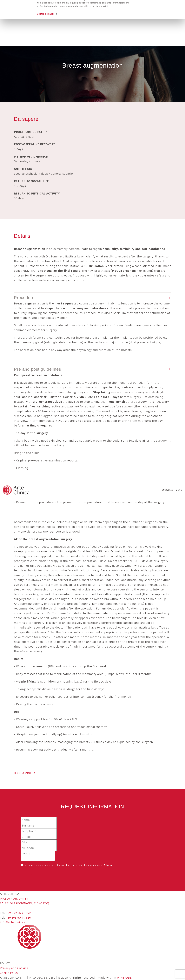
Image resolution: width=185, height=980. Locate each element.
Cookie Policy (9, 973)
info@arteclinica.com (15, 922)
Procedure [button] (24, 298)
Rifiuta (153, 26)
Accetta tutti (153, 7)
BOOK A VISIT (25, 773)
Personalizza (153, 17)
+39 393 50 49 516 (18, 918)
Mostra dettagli (45, 31)
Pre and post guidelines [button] (38, 369)
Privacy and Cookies (14, 968)
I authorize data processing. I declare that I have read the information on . (68, 865)
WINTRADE (124, 978)
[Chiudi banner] (181, 4)
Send (27, 875)
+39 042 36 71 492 (18, 913)
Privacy (108, 865)
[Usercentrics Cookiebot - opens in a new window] (18, 31)
